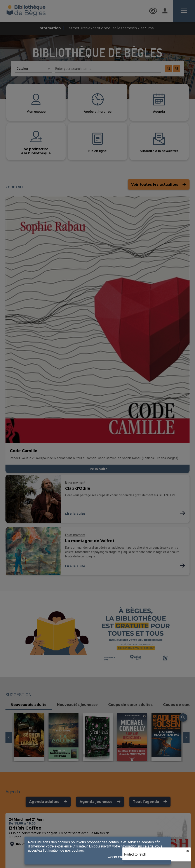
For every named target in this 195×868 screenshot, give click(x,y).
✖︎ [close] (188, 851)
